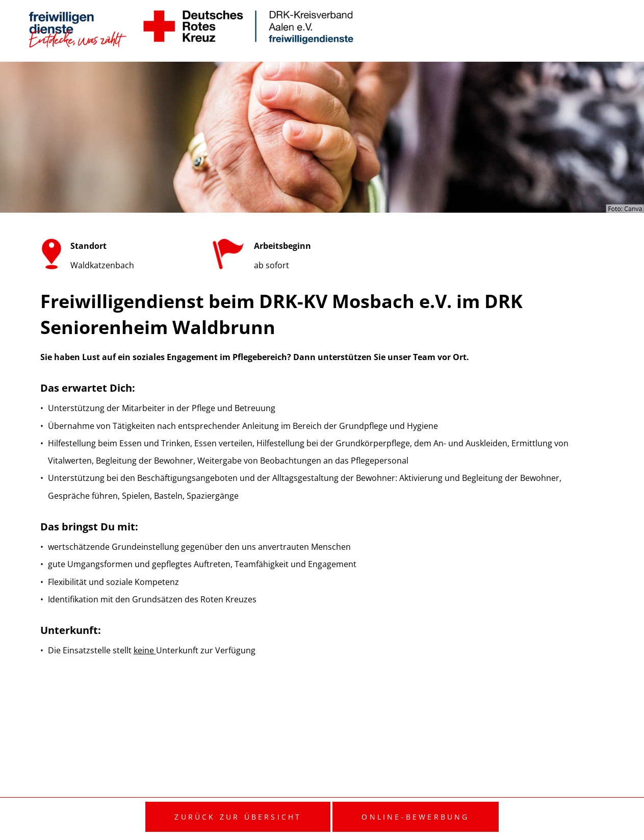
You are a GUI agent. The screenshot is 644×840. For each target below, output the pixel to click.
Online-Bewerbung (415, 817)
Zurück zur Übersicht (238, 817)
